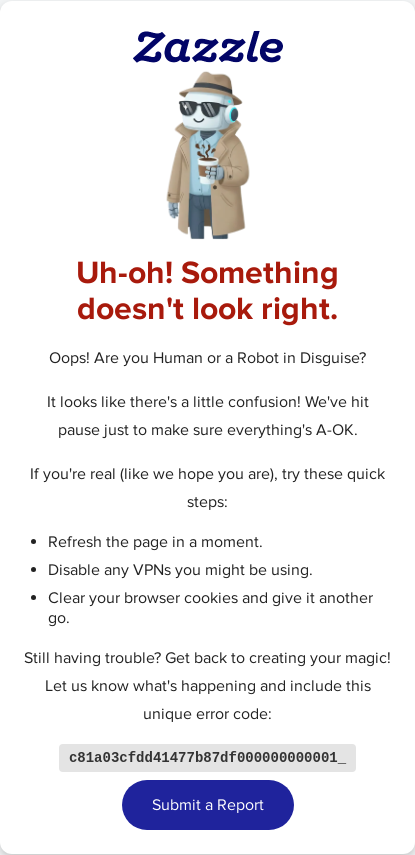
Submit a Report (208, 806)
